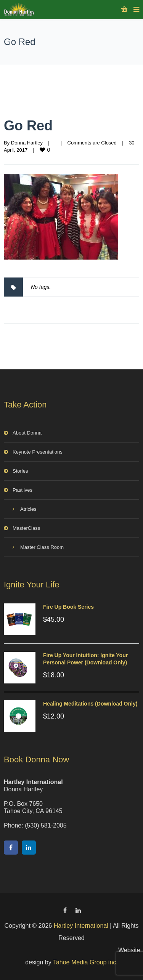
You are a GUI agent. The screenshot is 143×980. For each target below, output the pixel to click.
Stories (20, 471)
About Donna (27, 433)
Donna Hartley (27, 143)
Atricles (28, 509)
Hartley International (81, 926)
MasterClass (26, 528)
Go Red (28, 126)
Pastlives (22, 490)
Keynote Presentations (38, 452)
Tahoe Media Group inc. (85, 962)
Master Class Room (42, 547)
